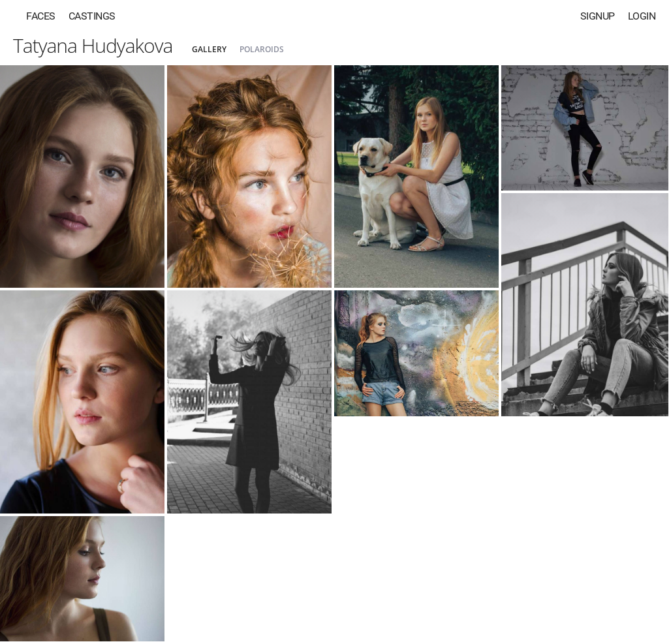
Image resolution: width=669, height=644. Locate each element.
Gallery (209, 49)
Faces (41, 16)
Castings (92, 16)
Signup (598, 16)
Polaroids (262, 49)
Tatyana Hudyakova (93, 45)
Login (642, 16)
